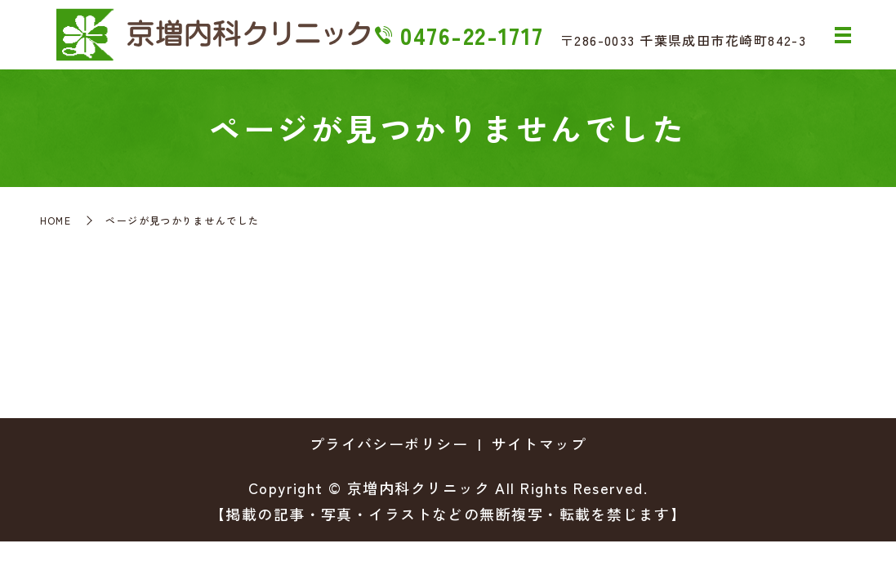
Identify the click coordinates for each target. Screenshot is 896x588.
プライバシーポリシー (389, 443)
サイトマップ (539, 443)
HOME (56, 220)
